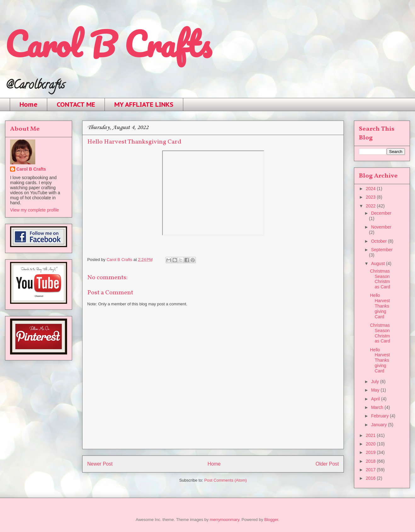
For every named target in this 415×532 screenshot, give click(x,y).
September (382, 250)
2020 (371, 444)
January (379, 425)
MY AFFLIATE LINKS (144, 105)
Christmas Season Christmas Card (380, 279)
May (376, 390)
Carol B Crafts (108, 44)
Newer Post (100, 464)
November (381, 227)
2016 (371, 478)
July (375, 382)
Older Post (327, 464)
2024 (371, 189)
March (378, 407)
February (380, 416)
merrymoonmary (225, 520)
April (376, 399)
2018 (371, 461)
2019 (371, 452)
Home (28, 105)
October (379, 241)
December (381, 213)
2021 (371, 435)
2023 (371, 197)
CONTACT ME (76, 105)
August (378, 263)
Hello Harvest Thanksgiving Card (380, 306)
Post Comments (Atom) (226, 480)
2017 (371, 470)
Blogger (271, 520)
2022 (371, 206)
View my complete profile (34, 210)
